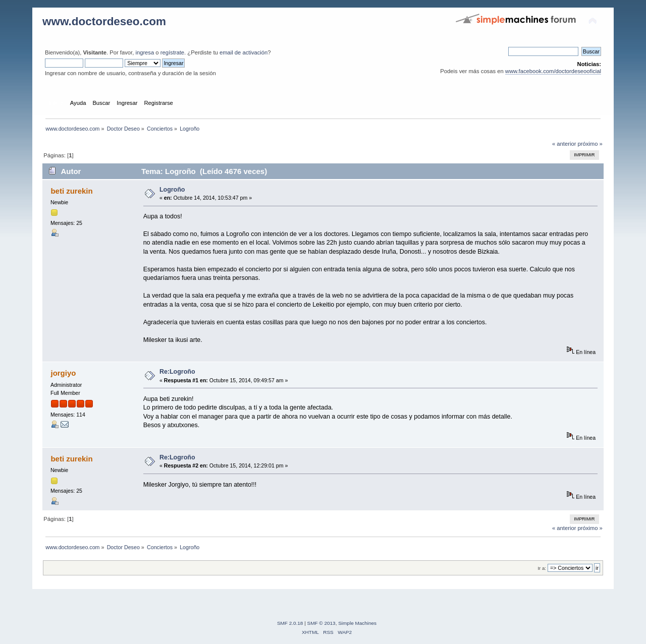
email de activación (244, 52)
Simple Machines (357, 623)
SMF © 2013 (321, 623)
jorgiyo (63, 373)
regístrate (172, 52)
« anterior (564, 144)
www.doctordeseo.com (104, 21)
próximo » (590, 144)
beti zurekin (71, 191)
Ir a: (542, 568)
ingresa (145, 52)
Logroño (172, 190)
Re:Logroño (177, 372)
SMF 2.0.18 (290, 623)
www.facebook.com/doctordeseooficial (553, 71)
